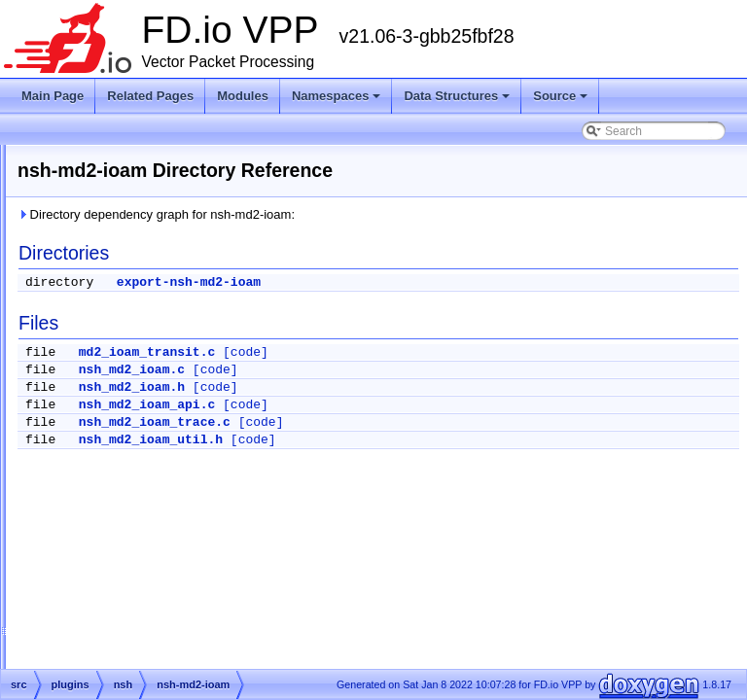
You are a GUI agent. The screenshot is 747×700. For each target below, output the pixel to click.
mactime (117, 227)
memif (111, 320)
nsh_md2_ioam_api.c (390, 405)
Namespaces (337, 96)
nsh (105, 390)
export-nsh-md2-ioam (432, 282)
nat (104, 367)
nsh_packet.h (145, 623)
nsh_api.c (136, 507)
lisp (104, 180)
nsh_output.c (144, 600)
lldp (105, 203)
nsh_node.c (141, 577)
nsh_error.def (145, 553)
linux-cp (115, 157)
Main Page (53, 96)
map (107, 250)
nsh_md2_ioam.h (375, 387)
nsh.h (125, 483)
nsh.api (130, 437)
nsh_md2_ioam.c (375, 370)
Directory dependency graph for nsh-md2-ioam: (399, 214)
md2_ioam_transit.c (390, 352)
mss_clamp (125, 343)
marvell (114, 273)
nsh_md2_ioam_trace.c (398, 422)
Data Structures (457, 96)
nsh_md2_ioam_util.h (394, 440)
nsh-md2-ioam (148, 413)
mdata (111, 297)
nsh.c (125, 460)
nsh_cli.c (134, 530)
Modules (243, 96)
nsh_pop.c (138, 647)
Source (560, 96)
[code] (489, 352)
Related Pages (150, 96)
